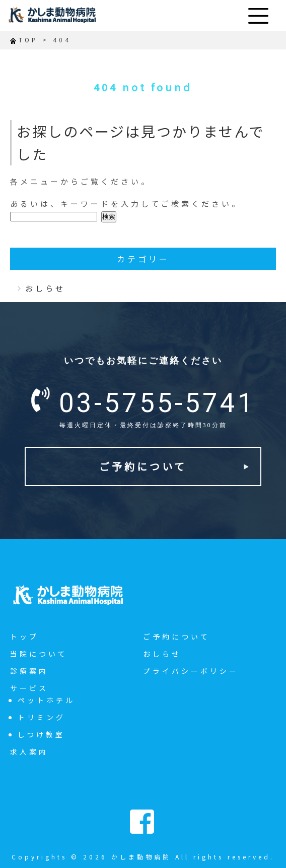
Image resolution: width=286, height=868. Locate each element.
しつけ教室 (41, 734)
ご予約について (143, 466)
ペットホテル (46, 700)
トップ (24, 636)
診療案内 (29, 671)
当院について (39, 654)
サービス (29, 688)
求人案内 (29, 751)
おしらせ (45, 288)
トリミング (42, 717)
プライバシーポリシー (191, 671)
